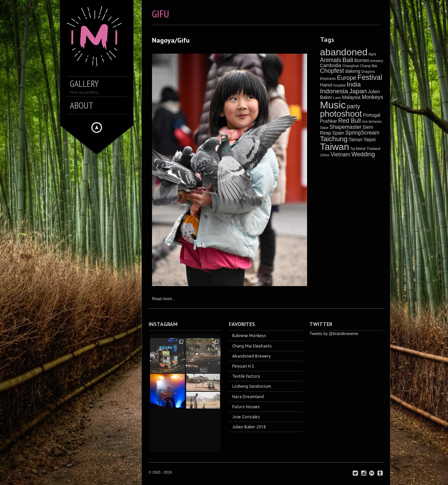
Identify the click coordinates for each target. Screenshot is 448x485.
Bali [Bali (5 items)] (348, 60)
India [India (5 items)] (354, 84)
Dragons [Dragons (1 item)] (368, 71)
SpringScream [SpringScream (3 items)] (362, 132)
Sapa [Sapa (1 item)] (324, 127)
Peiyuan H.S (243, 366)
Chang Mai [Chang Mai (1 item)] (369, 66)
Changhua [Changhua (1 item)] (351, 66)
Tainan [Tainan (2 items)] (356, 140)
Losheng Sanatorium (252, 386)
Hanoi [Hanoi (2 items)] (326, 85)
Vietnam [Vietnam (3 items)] (340, 154)
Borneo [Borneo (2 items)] (362, 60)
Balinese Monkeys (249, 336)
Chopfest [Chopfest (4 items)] (332, 71)
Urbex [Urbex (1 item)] (325, 155)
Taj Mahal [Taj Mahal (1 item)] (358, 149)
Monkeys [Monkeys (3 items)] (372, 97)
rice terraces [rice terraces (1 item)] (372, 121)
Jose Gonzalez (246, 417)
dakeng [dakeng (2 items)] (353, 71)
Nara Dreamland (248, 397)
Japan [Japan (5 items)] (358, 91)
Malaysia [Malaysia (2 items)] (352, 97)
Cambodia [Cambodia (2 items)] (331, 65)
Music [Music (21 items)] (333, 105)
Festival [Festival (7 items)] (370, 77)
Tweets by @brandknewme (334, 334)
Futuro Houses (246, 407)
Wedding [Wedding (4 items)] (363, 154)
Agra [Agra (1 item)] (372, 54)
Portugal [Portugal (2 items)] (372, 115)
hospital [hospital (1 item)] (339, 85)
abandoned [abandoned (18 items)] (344, 52)
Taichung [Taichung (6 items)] (334, 139)
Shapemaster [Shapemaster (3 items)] (345, 127)
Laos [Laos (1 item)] (337, 98)
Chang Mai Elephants (252, 346)
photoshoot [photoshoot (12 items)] (341, 114)
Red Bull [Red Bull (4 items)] (350, 121)
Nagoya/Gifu (171, 40)
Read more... (164, 299)
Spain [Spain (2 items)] (338, 133)
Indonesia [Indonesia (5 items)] (334, 91)
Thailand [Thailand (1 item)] (374, 149)
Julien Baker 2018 (249, 427)
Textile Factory (246, 376)
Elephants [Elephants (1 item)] (328, 78)
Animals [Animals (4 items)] (331, 60)
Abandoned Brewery (252, 356)
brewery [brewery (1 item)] (377, 61)
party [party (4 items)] (353, 106)
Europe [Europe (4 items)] (347, 78)
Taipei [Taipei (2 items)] (369, 140)
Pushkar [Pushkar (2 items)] (329, 121)
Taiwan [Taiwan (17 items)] (335, 147)
